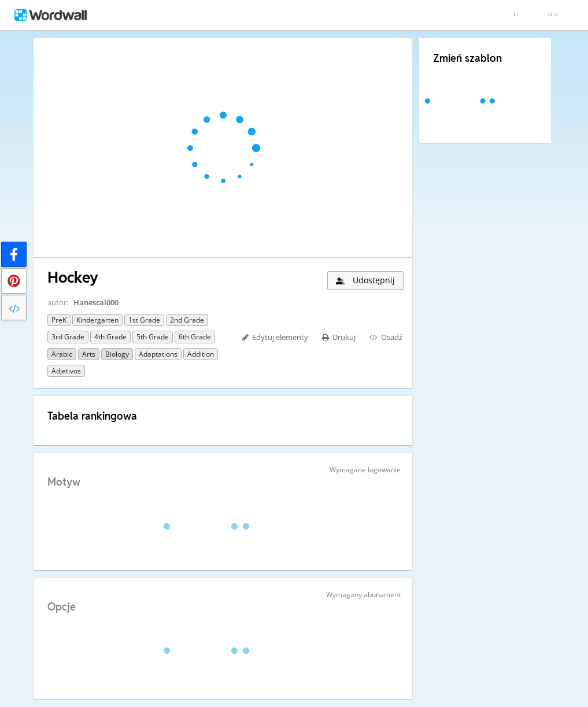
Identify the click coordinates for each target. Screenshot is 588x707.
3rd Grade (68, 337)
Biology (117, 354)
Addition (201, 354)
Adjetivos (66, 371)
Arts (89, 354)
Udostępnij (365, 280)
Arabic (62, 354)
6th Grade (195, 337)
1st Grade (144, 320)
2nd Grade (187, 320)
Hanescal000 (96, 302)
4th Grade (110, 337)
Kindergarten (97, 320)
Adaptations (158, 354)
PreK (59, 320)
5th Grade (153, 337)
